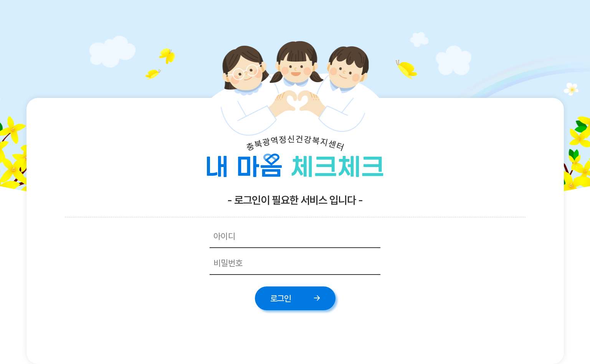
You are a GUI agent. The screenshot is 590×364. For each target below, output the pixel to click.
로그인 (281, 298)
